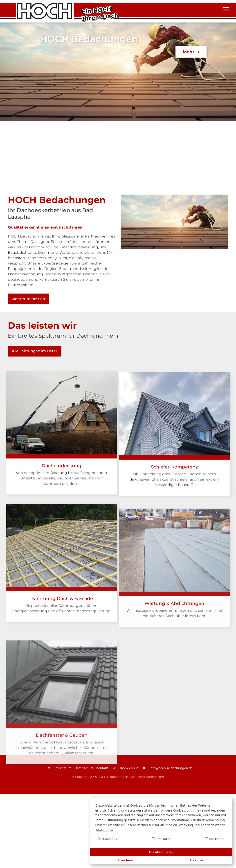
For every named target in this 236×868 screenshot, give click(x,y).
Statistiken (162, 839)
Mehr (191, 52)
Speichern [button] (125, 860)
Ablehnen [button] (197, 860)
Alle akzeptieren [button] (161, 852)
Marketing (215, 839)
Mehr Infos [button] (105, 830)
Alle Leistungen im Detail (35, 351)
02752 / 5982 (125, 768)
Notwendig (108, 839)
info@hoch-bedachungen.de (168, 768)
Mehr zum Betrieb (28, 299)
